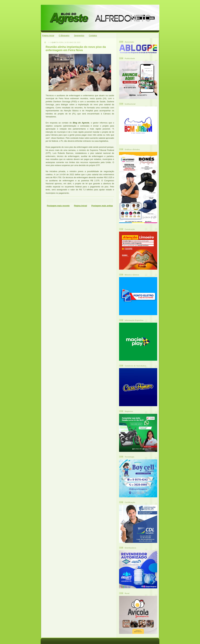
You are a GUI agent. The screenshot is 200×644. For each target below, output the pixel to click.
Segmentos (79, 35)
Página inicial (48, 35)
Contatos (93, 35)
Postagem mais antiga (102, 206)
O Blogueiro (64, 35)
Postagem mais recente (58, 206)
